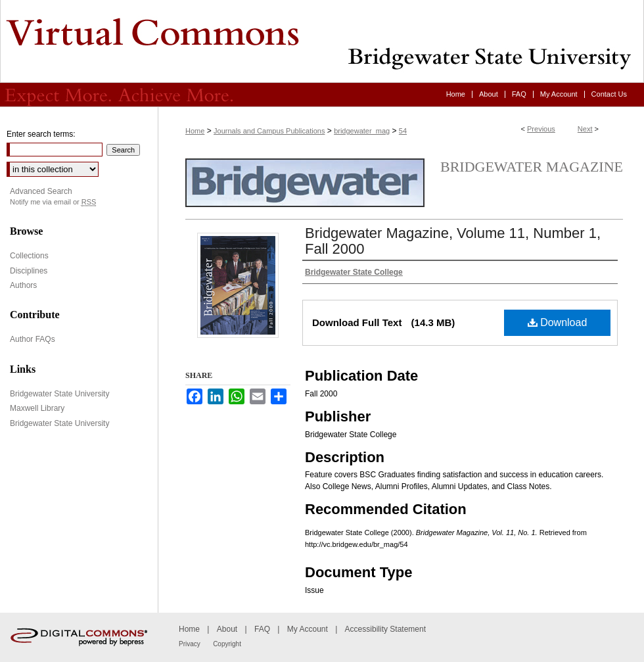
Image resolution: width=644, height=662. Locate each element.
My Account (308, 629)
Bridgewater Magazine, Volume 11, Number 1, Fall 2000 (453, 241)
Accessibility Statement (385, 629)
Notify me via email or (53, 202)
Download (558, 322)
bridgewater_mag (362, 131)
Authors (23, 285)
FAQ (262, 629)
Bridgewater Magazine (532, 167)
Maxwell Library (37, 408)
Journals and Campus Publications (269, 131)
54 (403, 131)
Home (195, 131)
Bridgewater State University (59, 394)
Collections (29, 256)
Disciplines (29, 271)
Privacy (190, 644)
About (227, 629)
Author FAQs (33, 339)
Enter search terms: (41, 134)
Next (585, 129)
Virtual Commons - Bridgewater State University (322, 41)
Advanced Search (41, 191)
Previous (541, 129)
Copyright (227, 644)
